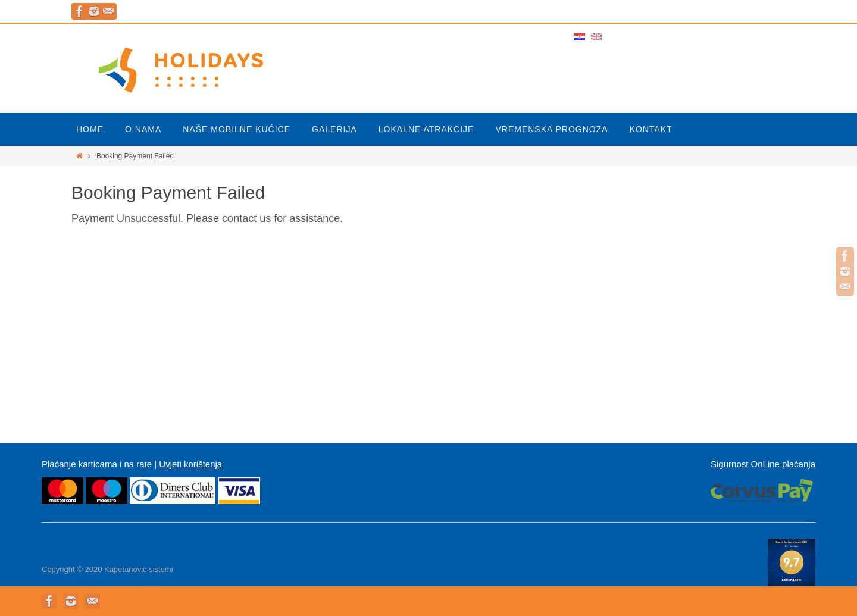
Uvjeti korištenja (190, 464)
